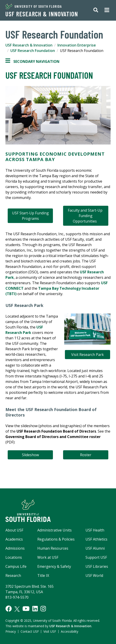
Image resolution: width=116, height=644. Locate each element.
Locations (14, 557)
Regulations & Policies (56, 539)
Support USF (96, 557)
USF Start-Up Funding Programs (30, 216)
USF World (94, 575)
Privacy (11, 631)
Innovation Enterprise (77, 45)
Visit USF (50, 631)
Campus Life (16, 566)
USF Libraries (97, 566)
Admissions (15, 548)
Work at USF (48, 557)
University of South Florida (34, 6)
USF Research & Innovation (42, 14)
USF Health (95, 530)
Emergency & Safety (54, 566)
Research (13, 575)
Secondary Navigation (32, 61)
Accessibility (70, 631)
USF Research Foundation (33, 51)
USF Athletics (96, 539)
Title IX (43, 575)
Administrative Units (54, 530)
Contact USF (30, 631)
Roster (86, 455)
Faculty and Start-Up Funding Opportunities (86, 216)
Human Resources (53, 548)
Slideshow (30, 455)
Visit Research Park (88, 355)
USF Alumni (95, 548)
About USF (14, 530)
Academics (14, 539)
